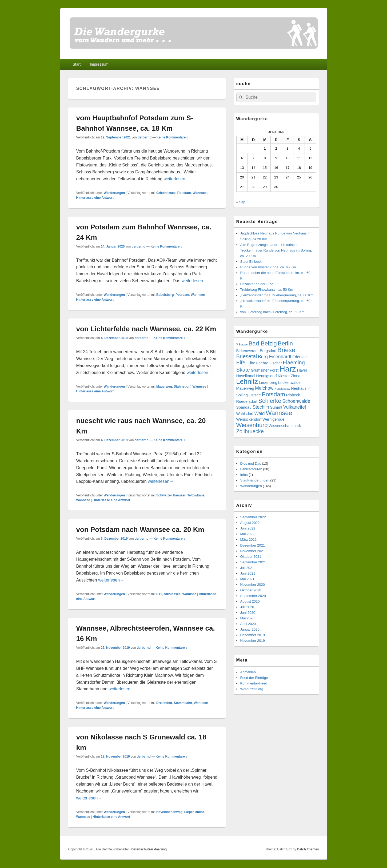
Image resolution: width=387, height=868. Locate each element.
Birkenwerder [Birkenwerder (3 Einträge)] (248, 351)
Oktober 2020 (251, 590)
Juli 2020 (247, 607)
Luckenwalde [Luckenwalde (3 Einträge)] (289, 383)
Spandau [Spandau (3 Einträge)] (244, 407)
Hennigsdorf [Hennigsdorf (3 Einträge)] (266, 376)
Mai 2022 (247, 534)
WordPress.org (252, 689)
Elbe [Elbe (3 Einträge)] (251, 363)
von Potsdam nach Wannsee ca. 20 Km (140, 529)
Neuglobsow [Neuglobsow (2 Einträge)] (282, 389)
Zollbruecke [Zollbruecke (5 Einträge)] (250, 431)
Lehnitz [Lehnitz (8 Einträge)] (247, 381)
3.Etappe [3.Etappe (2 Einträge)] (242, 344)
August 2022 (250, 523)
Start (77, 64)
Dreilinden (164, 703)
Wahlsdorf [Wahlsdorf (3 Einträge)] (245, 414)
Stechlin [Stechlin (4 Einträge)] (261, 407)
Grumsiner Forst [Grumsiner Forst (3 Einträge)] (265, 370)
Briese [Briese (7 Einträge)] (286, 350)
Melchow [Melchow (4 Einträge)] (264, 388)
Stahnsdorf (182, 387)
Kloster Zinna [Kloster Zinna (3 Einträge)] (289, 376)
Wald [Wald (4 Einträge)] (259, 413)
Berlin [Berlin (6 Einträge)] (285, 343)
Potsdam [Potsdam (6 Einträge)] (274, 394)
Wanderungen (114, 193)
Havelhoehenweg (169, 812)
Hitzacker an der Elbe (257, 284)
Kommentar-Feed (254, 683)
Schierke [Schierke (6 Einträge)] (270, 401)
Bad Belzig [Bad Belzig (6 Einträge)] (263, 343)
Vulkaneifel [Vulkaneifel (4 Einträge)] (295, 407)
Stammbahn (183, 703)
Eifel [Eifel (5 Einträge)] (242, 363)
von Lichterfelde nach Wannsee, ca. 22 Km (146, 329)
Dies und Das (251, 463)
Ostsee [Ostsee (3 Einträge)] (255, 395)
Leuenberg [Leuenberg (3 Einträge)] (268, 383)
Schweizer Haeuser (171, 495)
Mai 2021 (247, 579)
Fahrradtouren (251, 469)
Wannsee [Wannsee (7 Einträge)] (279, 413)
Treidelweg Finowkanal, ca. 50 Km (267, 290)
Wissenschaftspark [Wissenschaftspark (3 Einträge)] (285, 426)
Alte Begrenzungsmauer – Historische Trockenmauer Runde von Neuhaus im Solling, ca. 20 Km (276, 250)
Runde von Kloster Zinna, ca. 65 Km (268, 267)
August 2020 (250, 601)
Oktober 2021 (251, 557)
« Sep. (241, 202)
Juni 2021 (248, 573)
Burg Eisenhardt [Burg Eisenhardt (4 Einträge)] (275, 357)
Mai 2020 (247, 618)
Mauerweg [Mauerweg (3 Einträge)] (245, 388)
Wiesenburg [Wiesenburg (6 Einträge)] (252, 425)
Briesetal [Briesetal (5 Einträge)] (247, 356)
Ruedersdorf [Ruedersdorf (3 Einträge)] (247, 401)
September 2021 (253, 562)
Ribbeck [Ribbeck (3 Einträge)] (293, 395)
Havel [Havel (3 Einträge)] (302, 370)
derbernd (145, 137)
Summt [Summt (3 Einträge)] (276, 407)
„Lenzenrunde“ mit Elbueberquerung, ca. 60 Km (277, 295)
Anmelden (248, 672)
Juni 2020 (248, 613)
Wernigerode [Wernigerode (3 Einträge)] (273, 419)
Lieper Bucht (194, 812)
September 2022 (253, 517)
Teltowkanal (196, 495)
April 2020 (248, 624)
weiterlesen (176, 179)
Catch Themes (308, 849)
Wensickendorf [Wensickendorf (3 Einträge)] (249, 419)
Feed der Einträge (254, 678)
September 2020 (253, 596)
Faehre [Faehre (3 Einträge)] (262, 363)
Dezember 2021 (253, 545)
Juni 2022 (248, 528)
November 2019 (253, 641)
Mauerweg (164, 387)
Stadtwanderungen (255, 480)
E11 (159, 594)
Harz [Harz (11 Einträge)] (288, 369)
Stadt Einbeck (251, 262)
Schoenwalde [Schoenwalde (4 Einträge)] (296, 401)
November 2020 (253, 585)
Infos (244, 475)
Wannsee (200, 193)
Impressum (99, 64)
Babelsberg (165, 295)
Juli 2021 (247, 568)
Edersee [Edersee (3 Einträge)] (300, 357)
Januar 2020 (250, 629)
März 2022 (248, 539)
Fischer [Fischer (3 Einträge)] (276, 363)
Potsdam (184, 193)
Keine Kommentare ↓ (172, 137)
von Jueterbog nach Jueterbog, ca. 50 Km (272, 312)
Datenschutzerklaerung (149, 849)
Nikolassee (172, 594)
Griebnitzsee (166, 193)
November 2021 (253, 551)
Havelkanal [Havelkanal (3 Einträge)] (246, 376)
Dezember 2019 (253, 635)
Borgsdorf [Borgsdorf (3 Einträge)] (268, 351)
